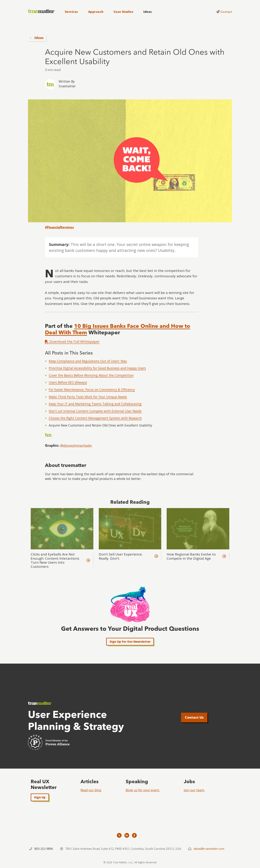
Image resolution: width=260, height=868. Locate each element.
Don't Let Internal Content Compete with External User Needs (95, 411)
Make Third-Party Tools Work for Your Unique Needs (88, 397)
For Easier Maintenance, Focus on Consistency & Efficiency (92, 390)
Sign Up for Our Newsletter (130, 642)
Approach (96, 12)
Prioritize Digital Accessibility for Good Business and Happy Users (97, 368)
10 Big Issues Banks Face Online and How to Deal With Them (118, 329)
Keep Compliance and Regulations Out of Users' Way (88, 361)
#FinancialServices (59, 227)
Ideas (148, 12)
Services (71, 12)
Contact (226, 12)
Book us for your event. (143, 790)
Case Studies (123, 12)
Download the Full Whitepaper (72, 342)
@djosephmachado (76, 445)
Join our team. (194, 790)
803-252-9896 (44, 849)
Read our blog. (91, 790)
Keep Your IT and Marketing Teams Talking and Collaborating (95, 404)
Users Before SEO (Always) (68, 382)
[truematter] (42, 11)
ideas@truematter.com (209, 849)
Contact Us (194, 717)
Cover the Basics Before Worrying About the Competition (91, 375)
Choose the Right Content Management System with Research (95, 418)
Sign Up (40, 797)
